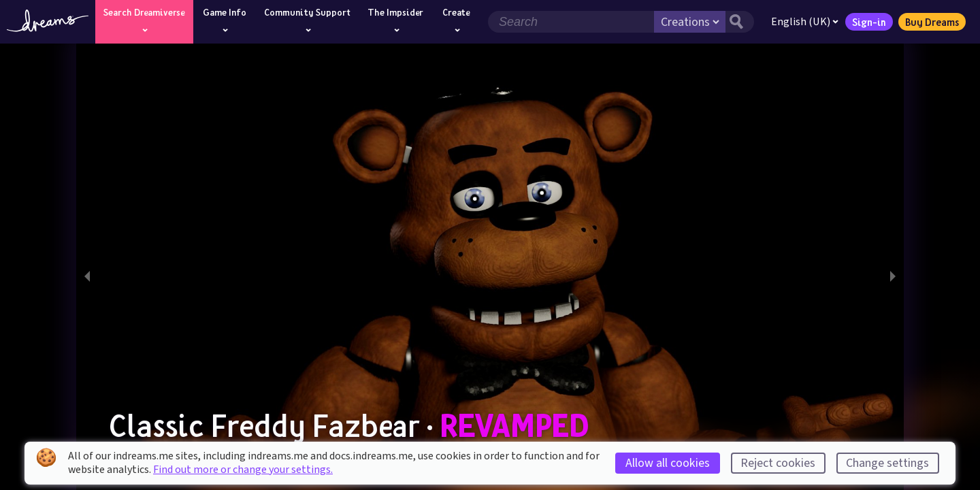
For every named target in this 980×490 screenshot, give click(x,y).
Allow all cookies (668, 463)
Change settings (887, 463)
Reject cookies (778, 463)
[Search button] (740, 22)
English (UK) (805, 22)
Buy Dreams (932, 22)
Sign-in (869, 22)
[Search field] (571, 22)
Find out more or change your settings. (243, 470)
